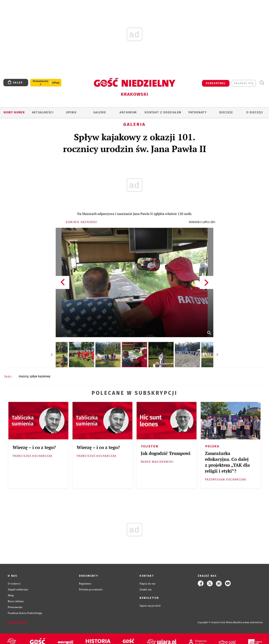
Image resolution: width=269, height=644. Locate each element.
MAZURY (23, 376)
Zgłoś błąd (17, 623)
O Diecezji (254, 112)
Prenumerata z (41, 83)
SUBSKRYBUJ (216, 83)
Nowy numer (14, 112)
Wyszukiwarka (262, 83)
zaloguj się (244, 83)
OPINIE (71, 112)
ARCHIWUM (128, 112)
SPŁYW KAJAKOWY (40, 376)
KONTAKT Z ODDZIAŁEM (163, 112)
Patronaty (198, 112)
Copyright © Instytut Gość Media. (215, 622)
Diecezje (226, 112)
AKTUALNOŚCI (43, 112)
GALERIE (100, 112)
